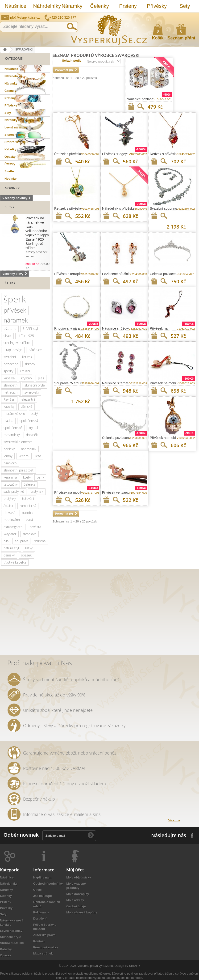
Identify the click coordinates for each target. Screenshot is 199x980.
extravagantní (13, 527)
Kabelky (10, 149)
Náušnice (16, 6)
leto (38, 456)
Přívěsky (157, 6)
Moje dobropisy (78, 894)
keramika (10, 477)
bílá (6, 541)
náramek (16, 320)
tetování (28, 498)
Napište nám (165, 16)
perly (40, 477)
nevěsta (35, 527)
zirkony (30, 364)
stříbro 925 (26, 336)
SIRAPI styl (30, 329)
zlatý (35, 414)
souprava (21, 541)
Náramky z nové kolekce (22, 120)
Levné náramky (16, 127)
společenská (29, 421)
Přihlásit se (191, 16)
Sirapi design (13, 350)
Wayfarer (10, 534)
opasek (26, 555)
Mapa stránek (43, 953)
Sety (185, 6)
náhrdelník (29, 449)
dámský (9, 555)
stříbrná (40, 541)
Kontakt (39, 941)
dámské (27, 406)
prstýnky (10, 498)
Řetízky (10, 164)
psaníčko (10, 463)
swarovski (32, 392)
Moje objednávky (79, 877)
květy (27, 477)
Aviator (8, 506)
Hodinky (10, 179)
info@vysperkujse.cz (25, 17)
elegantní (28, 399)
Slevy (10, 207)
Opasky (10, 157)
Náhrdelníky (45, 6)
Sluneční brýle (15, 135)
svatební (10, 357)
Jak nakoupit (43, 896)
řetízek (27, 357)
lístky (29, 548)
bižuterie (10, 329)
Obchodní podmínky (48, 884)
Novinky (12, 188)
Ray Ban (9, 399)
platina (8, 421)
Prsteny (128, 6)
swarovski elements (18, 442)
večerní (24, 456)
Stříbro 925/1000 (16, 142)
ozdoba (27, 513)
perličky (9, 449)
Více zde (174, 820)
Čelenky (99, 6)
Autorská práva (44, 935)
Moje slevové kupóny (82, 912)
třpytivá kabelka (15, 562)
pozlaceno (11, 364)
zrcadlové (29, 534)
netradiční (11, 392)
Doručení (40, 918)
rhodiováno (12, 520)
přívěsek (15, 310)
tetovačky (10, 484)
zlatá (29, 520)
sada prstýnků (14, 491)
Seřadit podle (72, 61)
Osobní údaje (76, 906)
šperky (8, 371)
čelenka (29, 484)
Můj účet (75, 870)
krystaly (26, 378)
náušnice (35, 350)
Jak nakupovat (177, 16)
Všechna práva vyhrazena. (95, 966)
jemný (8, 456)
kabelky (9, 406)
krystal (33, 428)
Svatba (10, 171)
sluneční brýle (35, 385)
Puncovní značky (46, 947)
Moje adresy (75, 900)
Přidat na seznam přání (131, 106)
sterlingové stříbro (17, 343)
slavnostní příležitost (19, 470)
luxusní (25, 371)
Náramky (72, 6)
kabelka (9, 378)
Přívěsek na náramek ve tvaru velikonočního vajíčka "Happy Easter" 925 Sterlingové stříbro (37, 233)
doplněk (32, 435)
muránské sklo (14, 414)
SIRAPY (135, 966)
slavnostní (11, 385)
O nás (37, 890)
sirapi (7, 336)
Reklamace (41, 912)
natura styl (11, 548)
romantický (12, 435)
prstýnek (37, 491)
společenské (13, 428)
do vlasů (10, 513)
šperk (15, 299)
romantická (28, 506)
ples (41, 378)
